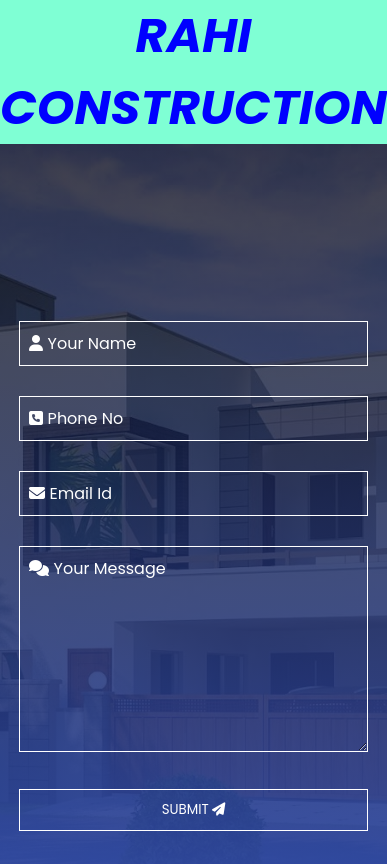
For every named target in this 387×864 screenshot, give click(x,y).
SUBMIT (194, 809)
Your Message (97, 568)
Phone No (76, 418)
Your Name (82, 343)
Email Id (70, 493)
